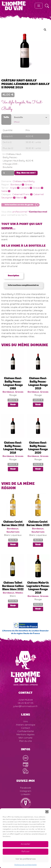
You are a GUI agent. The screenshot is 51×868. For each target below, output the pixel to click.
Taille (6, 117)
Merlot (20, 198)
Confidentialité (26, 731)
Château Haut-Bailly (24, 181)
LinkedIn (26, 794)
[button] (47, 812)
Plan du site (25, 741)
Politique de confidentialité (26, 865)
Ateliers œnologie (25, 725)
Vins (26, 722)
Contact (25, 728)
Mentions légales (26, 735)
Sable (4, 191)
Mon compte (25, 738)
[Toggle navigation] (39, 6)
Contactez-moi (38, 212)
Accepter (25, 844)
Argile (13, 188)
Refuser (26, 852)
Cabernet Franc (21, 195)
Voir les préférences (26, 859)
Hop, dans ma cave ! (26, 173)
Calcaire (25, 188)
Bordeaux (16, 185)
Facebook (25, 788)
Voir (13, 405)
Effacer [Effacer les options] (17, 122)
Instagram (26, 791)
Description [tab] (13, 276)
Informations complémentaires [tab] (23, 285)
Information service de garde (19, 205)
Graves (29, 185)
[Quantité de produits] (8, 173)
